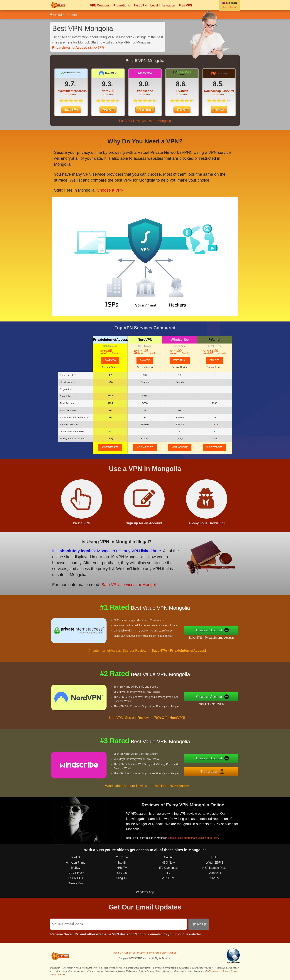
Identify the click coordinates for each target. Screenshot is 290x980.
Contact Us (130, 953)
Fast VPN (140, 5)
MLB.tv (76, 868)
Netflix (168, 857)
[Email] (118, 924)
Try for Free (209, 771)
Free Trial (145, 110)
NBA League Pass (214, 868)
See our (110, 367)
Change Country (229, 7)
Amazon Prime (76, 863)
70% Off (108, 110)
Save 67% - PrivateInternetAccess (211, 638)
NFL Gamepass (168, 868)
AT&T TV (168, 878)
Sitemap (172, 953)
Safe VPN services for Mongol (129, 585)
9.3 (107, 84)
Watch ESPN (214, 863)
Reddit (76, 857)
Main (74, 15)
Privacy (141, 953)
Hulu (214, 857)
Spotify (122, 863)
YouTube (122, 857)
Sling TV (122, 878)
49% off (219, 110)
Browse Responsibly (157, 953)
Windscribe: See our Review (126, 786)
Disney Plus (76, 883)
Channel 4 (214, 873)
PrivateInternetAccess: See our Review (117, 651)
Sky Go (122, 873)
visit (110, 447)
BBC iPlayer (76, 873)
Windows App (145, 892)
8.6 (181, 84)
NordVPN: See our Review (129, 718)
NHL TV (122, 868)
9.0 (144, 84)
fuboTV (214, 878)
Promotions (122, 5)
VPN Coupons (100, 5)
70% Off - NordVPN (211, 704)
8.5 (217, 84)
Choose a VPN (110, 190)
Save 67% (71, 110)
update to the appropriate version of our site (193, 838)
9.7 (70, 84)
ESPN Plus (76, 878)
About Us (118, 953)
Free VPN (185, 5)
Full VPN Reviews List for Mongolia (145, 121)
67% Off (182, 110)
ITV (168, 873)
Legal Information (163, 5)
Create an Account (209, 630)
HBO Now (168, 863)
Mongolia (58, 15)
